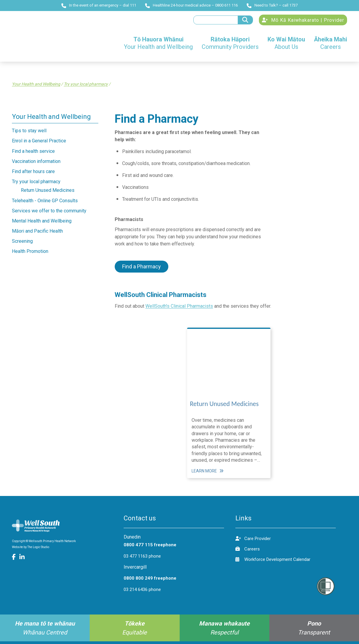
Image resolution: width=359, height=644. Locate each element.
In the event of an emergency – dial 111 (99, 5)
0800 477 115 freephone (150, 547)
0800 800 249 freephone (150, 581)
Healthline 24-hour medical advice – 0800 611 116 (191, 5)
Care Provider (253, 541)
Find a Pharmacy (142, 269)
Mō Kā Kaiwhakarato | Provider (303, 22)
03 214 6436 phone (142, 592)
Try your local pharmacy (86, 87)
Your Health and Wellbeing (36, 87)
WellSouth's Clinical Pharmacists (179, 309)
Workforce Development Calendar (273, 562)
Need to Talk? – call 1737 (272, 5)
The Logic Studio (38, 550)
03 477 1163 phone (142, 559)
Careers (248, 552)
